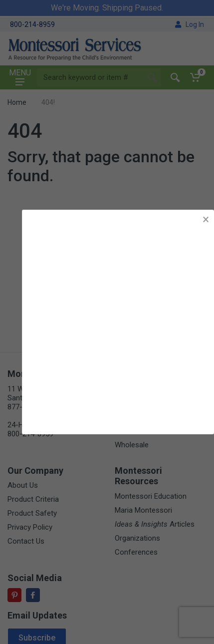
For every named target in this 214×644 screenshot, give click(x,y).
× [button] (206, 219)
